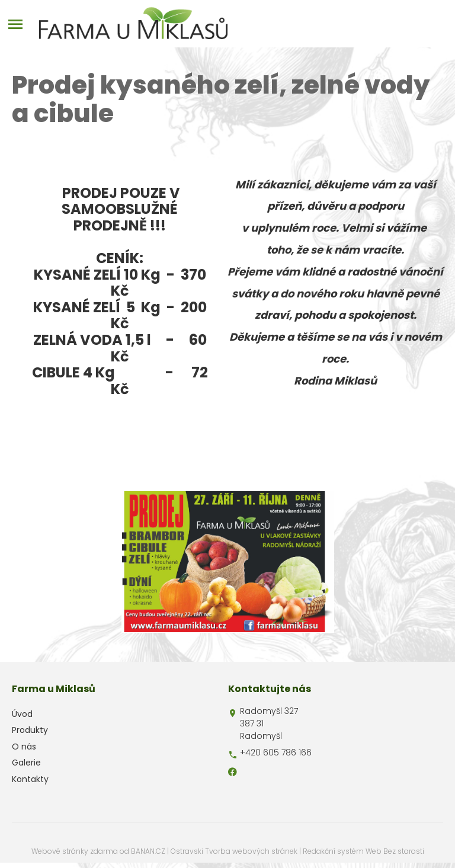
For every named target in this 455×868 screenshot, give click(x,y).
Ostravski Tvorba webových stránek (234, 851)
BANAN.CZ (148, 851)
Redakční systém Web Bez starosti (363, 851)
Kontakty (30, 779)
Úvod (22, 714)
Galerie (26, 763)
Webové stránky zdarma (75, 851)
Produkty (30, 730)
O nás (24, 747)
